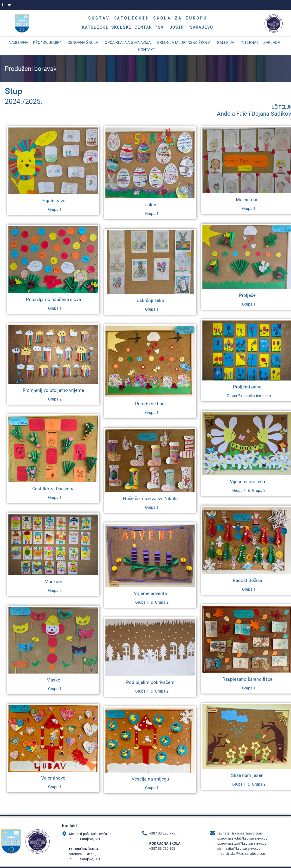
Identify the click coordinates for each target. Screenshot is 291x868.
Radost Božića (247, 581)
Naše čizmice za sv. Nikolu (150, 499)
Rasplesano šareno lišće (247, 680)
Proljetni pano (247, 387)
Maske (53, 680)
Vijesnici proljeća (247, 482)
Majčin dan (247, 200)
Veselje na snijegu (150, 779)
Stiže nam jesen (247, 776)
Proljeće (247, 296)
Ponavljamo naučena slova (53, 300)
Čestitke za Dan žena (53, 489)
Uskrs (150, 205)
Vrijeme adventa (150, 594)
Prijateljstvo (53, 201)
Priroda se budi (150, 404)
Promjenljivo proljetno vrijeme (53, 391)
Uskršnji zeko (150, 301)
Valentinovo (53, 778)
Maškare (53, 582)
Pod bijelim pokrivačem (150, 683)
